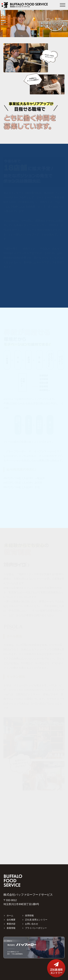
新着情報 (11, 928)
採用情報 (29, 916)
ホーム (10, 916)
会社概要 (11, 920)
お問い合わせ (32, 924)
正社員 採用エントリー (36, 920)
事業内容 (11, 924)
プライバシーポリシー (36, 928)
